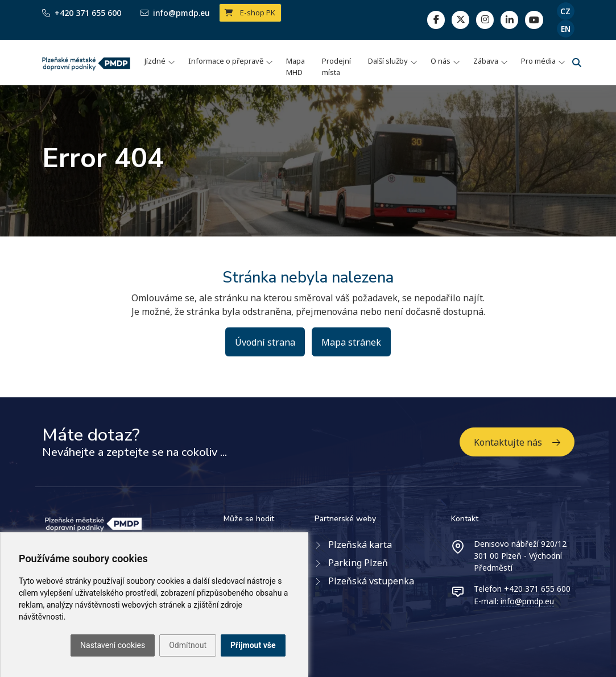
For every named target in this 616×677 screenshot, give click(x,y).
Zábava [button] (486, 61)
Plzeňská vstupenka (371, 581)
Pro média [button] (538, 61)
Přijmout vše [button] (253, 645)
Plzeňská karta (360, 545)
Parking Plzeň (358, 563)
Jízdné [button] (155, 61)
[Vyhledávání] (577, 63)
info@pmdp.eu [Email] (175, 13)
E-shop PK (250, 13)
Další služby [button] (388, 61)
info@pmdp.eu (527, 601)
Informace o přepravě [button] (226, 61)
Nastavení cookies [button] (113, 645)
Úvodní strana (265, 342)
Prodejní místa (336, 67)
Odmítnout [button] (188, 645)
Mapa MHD (295, 67)
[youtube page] (534, 20)
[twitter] (460, 20)
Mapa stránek (351, 342)
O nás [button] (441, 61)
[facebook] (436, 20)
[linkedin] (485, 20)
